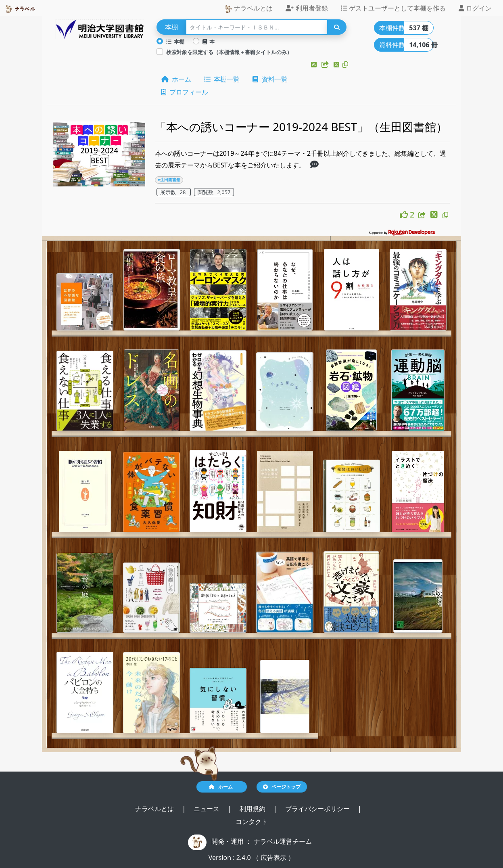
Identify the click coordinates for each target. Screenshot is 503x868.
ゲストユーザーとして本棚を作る (393, 8)
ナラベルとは (248, 8)
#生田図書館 (169, 180)
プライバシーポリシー (318, 809)
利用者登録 (307, 8)
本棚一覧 (222, 79)
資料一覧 (270, 79)
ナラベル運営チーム (283, 841)
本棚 (175, 42)
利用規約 (253, 809)
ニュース (207, 809)
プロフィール (185, 92)
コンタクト (252, 822)
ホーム (176, 79)
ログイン (475, 8)
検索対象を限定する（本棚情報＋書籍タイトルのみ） (229, 52)
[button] (315, 65)
